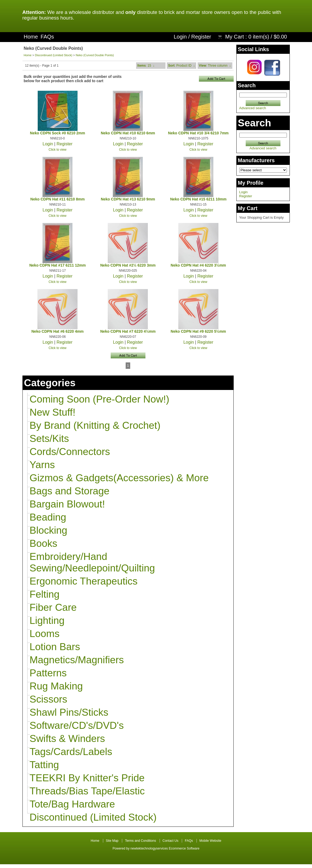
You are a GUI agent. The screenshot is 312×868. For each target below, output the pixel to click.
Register (201, 37)
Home (31, 37)
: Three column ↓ (215, 66)
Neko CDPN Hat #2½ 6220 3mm (128, 265)
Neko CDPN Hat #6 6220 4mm (58, 331)
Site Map (112, 841)
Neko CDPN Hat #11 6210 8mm (58, 199)
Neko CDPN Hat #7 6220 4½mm (128, 331)
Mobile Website (210, 841)
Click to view (58, 150)
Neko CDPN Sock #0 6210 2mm (57, 133)
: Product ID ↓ (182, 66)
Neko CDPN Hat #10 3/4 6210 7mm (198, 133)
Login (180, 37)
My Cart (234, 37)
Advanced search (253, 108)
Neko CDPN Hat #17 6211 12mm (58, 265)
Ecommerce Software (184, 848)
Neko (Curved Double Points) (95, 55)
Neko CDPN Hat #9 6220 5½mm (198, 331)
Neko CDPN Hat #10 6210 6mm (128, 133)
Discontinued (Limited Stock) (53, 55)
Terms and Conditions (140, 841)
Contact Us (170, 841)
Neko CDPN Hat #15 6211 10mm (198, 199)
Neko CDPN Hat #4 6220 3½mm (198, 265)
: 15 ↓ (146, 66)
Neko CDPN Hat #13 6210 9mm (128, 199)
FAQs (47, 37)
